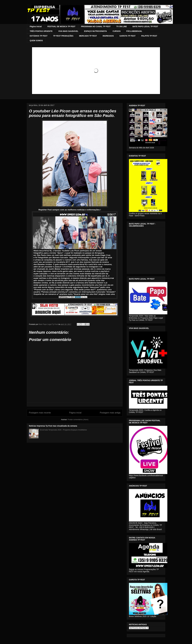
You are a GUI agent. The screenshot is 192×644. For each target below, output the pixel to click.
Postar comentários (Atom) (78, 420)
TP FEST (38, 10)
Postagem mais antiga (110, 413)
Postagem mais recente (40, 413)
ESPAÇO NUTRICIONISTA (96, 31)
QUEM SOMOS (36, 41)
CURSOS (117, 31)
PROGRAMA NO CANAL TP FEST (96, 26)
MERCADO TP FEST (88, 36)
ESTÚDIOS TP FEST (39, 36)
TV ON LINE (122, 26)
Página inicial (36, 26)
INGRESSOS (108, 36)
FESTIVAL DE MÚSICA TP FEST (61, 26)
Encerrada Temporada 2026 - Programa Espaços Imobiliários (63, 430)
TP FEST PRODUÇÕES (63, 36)
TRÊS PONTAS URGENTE (41, 31)
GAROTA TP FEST (127, 36)
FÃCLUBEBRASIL (134, 31)
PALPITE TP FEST (149, 36)
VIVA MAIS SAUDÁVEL (68, 31)
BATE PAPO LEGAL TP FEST (145, 26)
